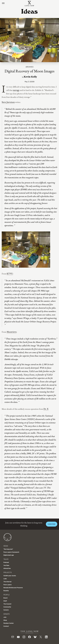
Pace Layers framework (11, 552)
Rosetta (6, 591)
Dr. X (46, 409)
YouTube (6, 565)
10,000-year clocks (10, 576)
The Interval (7, 582)
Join (5, 617)
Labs (5, 579)
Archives (29, 67)
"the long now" (8, 549)
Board (5, 598)
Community (7, 607)
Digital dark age (9, 555)
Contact (6, 626)
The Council (7, 604)
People (7, 595)
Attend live (7, 568)
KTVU (10, 274)
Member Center (9, 623)
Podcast (6, 562)
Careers (6, 610)
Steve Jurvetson (8, 102)
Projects (8, 572)
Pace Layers (7, 585)
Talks (6, 559)
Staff (5, 601)
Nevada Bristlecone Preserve (13, 588)
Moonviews (12, 332)
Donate (7, 614)
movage (16, 90)
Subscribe (52, 524)
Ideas (6, 546)
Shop (5, 620)
